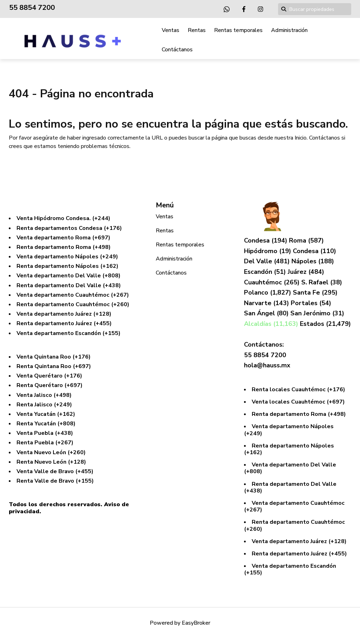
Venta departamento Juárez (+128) (64, 314)
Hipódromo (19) (268, 251)
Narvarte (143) (267, 303)
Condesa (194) (266, 240)
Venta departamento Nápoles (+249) (67, 257)
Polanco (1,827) (268, 292)
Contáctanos (177, 50)
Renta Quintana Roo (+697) (54, 366)
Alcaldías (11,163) (272, 324)
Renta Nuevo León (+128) (51, 462)
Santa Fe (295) (315, 292)
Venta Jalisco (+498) (44, 395)
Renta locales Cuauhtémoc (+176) (298, 389)
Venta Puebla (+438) (45, 433)
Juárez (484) (306, 272)
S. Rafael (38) (322, 282)
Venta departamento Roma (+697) (63, 238)
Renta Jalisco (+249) (44, 405)
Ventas (171, 30)
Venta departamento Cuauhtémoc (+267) (73, 295)
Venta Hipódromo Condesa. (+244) (63, 218)
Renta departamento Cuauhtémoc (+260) (73, 304)
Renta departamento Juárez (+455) (64, 323)
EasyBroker (196, 623)
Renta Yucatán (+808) (46, 424)
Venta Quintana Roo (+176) (54, 357)
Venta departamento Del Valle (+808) (69, 276)
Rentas (197, 30)
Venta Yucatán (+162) (46, 414)
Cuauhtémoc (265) (273, 282)
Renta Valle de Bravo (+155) (55, 481)
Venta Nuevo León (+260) (51, 452)
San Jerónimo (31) (317, 313)
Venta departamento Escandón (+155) (69, 333)
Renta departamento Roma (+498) (64, 247)
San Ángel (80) (267, 313)
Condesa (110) (314, 251)
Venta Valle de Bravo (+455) (55, 471)
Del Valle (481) (268, 261)
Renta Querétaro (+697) (50, 385)
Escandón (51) (266, 272)
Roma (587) (306, 240)
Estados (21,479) (325, 324)
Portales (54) (311, 303)
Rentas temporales (238, 30)
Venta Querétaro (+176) (49, 376)
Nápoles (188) (313, 261)
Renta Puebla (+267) (45, 443)
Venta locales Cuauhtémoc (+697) (298, 402)
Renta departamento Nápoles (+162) (67, 266)
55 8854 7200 (32, 8)
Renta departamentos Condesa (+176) (69, 228)
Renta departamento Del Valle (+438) (69, 285)
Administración (289, 30)
